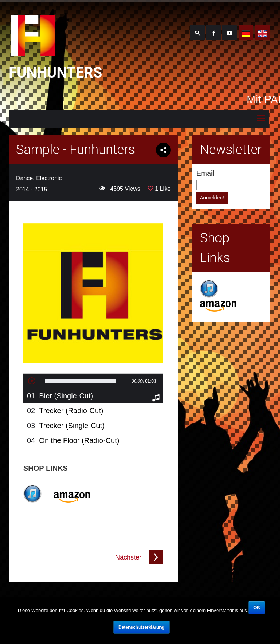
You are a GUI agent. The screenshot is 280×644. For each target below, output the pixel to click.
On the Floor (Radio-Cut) (79, 440)
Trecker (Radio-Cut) (71, 411)
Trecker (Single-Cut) (72, 426)
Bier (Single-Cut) (66, 396)
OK (257, 608)
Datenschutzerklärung (141, 627)
